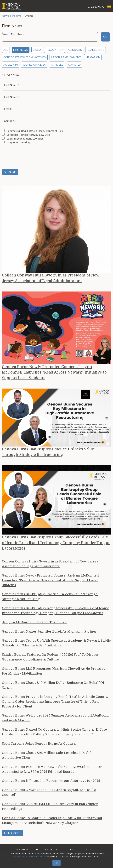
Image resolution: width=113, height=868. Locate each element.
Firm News (21, 50)
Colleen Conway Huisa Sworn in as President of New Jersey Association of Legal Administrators (52, 278)
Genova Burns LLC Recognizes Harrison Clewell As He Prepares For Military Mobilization (54, 673)
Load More (13, 835)
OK (56, 863)
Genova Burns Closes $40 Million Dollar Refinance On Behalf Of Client (53, 687)
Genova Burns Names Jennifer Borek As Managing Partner (49, 633)
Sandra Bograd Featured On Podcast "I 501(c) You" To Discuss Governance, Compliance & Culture (50, 659)
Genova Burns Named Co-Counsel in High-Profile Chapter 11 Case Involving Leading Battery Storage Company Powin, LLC (54, 734)
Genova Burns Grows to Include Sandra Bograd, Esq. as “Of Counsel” (49, 794)
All (6, 50)
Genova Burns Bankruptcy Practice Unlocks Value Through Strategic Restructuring (49, 453)
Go (105, 37)
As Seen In (11, 65)
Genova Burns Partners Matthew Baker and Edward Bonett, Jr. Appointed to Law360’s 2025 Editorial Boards (52, 771)
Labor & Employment (66, 57)
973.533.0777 (96, 7)
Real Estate (96, 50)
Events (29, 16)
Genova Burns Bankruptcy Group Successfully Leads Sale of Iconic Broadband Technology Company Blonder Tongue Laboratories (56, 544)
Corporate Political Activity (25, 57)
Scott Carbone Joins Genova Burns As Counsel (39, 745)
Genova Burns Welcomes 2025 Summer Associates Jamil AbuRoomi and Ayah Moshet (56, 720)
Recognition (55, 50)
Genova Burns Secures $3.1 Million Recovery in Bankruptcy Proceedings (50, 808)
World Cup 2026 (34, 65)
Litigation (93, 57)
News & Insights (12, 16)
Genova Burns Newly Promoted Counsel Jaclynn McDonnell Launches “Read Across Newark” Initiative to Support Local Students (56, 373)
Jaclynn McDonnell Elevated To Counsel (35, 624)
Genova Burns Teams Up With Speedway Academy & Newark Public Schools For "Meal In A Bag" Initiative (56, 645)
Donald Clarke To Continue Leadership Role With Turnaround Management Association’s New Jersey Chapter (52, 822)
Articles (57, 65)
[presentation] (27, 157)
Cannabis (75, 50)
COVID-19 (74, 65)
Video (37, 50)
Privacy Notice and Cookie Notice (30, 857)
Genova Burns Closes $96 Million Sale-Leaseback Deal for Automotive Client (48, 757)
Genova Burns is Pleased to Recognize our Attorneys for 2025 (51, 782)
